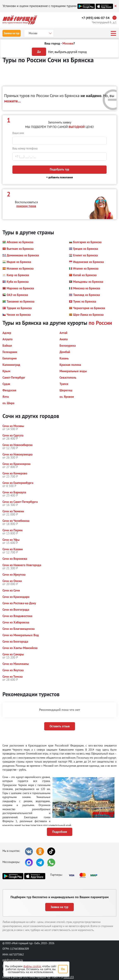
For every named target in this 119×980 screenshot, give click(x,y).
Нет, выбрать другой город (67, 52)
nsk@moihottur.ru (13, 960)
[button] (18, 242)
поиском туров (26, 206)
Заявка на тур (12, 33)
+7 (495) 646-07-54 (96, 18)
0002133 (69, 977)
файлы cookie (32, 966)
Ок (63, 969)
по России (100, 323)
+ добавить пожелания (60, 177)
